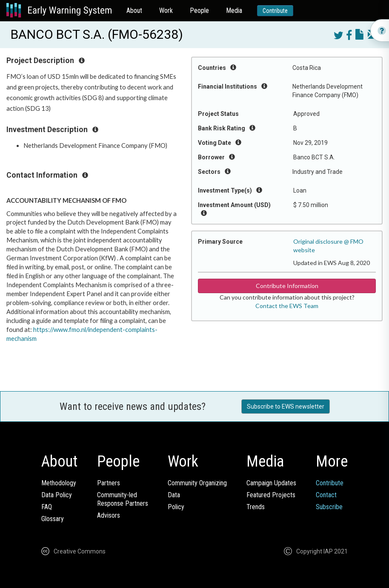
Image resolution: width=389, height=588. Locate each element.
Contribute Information (287, 286)
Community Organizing (197, 483)
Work (166, 10)
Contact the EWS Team (287, 306)
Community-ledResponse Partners (123, 499)
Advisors (109, 515)
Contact (326, 495)
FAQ (47, 507)
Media (234, 10)
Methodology (59, 483)
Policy (176, 507)
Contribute (275, 11)
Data (174, 495)
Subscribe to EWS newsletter (286, 406)
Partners (109, 483)
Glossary (53, 519)
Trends (256, 507)
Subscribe (329, 507)
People (199, 10)
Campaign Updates (271, 483)
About (134, 10)
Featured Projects (271, 495)
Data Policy (57, 495)
